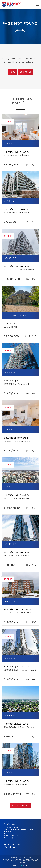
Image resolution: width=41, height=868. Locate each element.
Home (12, 72)
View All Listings (20, 805)
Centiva (24, 865)
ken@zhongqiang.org (17, 838)
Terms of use (26, 861)
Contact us (26, 72)
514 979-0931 (13, 836)
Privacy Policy (16, 861)
